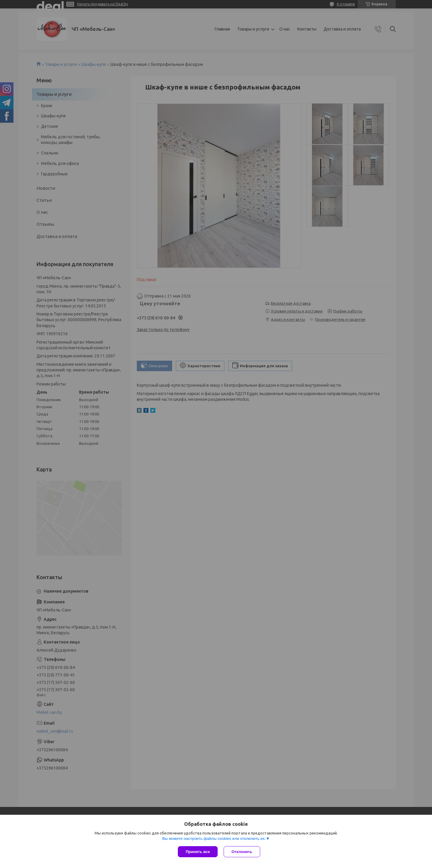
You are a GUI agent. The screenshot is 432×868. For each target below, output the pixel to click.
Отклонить (242, 852)
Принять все (198, 852)
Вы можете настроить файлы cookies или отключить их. (214, 839)
